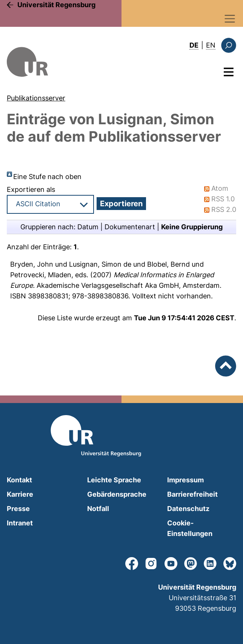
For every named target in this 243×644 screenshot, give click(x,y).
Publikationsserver (36, 98)
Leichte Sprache (114, 480)
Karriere (20, 494)
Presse (18, 509)
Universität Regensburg (56, 5)
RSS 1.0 (223, 199)
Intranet (20, 523)
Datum (88, 227)
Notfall (98, 509)
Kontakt (19, 480)
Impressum (185, 480)
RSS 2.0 (224, 209)
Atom (220, 188)
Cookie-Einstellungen (190, 528)
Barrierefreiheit (192, 494)
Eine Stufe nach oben (47, 177)
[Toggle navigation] (230, 19)
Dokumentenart (130, 227)
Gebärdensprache (117, 494)
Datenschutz (188, 509)
